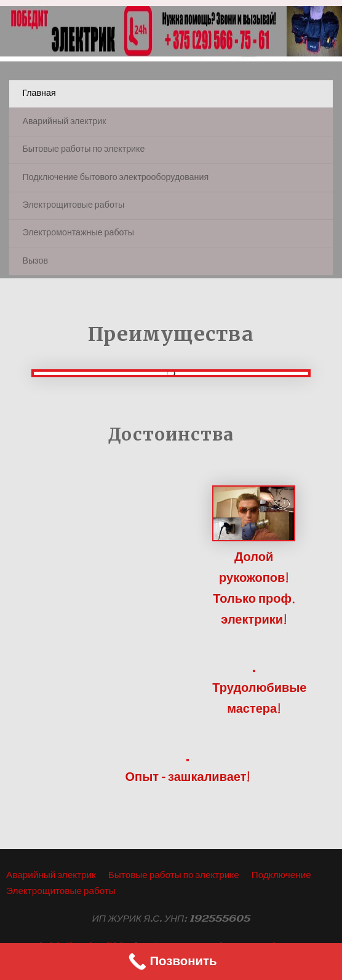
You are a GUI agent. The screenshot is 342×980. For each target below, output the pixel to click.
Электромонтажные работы (78, 233)
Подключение (281, 876)
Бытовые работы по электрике (83, 150)
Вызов (35, 261)
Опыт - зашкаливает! (188, 778)
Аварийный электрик (64, 122)
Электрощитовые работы (73, 206)
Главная (39, 94)
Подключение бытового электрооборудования (115, 178)
